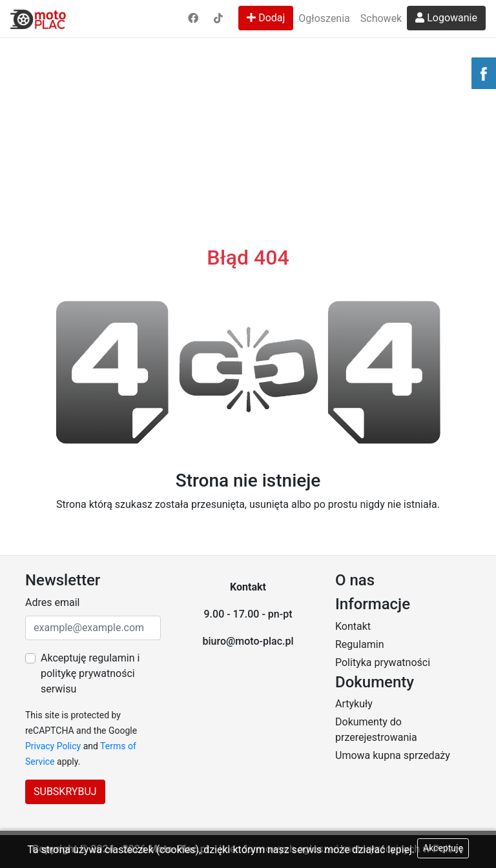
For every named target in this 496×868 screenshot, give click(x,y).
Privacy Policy (53, 746)
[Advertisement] (248, 97)
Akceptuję (443, 848)
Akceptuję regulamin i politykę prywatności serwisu (90, 673)
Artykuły (354, 704)
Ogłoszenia (324, 18)
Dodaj (266, 18)
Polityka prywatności (383, 662)
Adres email (52, 602)
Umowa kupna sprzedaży (393, 755)
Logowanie (446, 18)
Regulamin (360, 644)
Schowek (381, 18)
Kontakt (353, 626)
